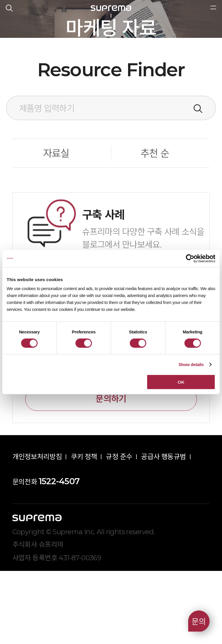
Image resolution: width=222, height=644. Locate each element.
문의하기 (111, 472)
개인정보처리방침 (37, 530)
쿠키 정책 (84, 530)
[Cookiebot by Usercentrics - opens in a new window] (190, 258)
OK (181, 382)
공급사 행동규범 (163, 530)
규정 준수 (119, 530)
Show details (191, 364)
